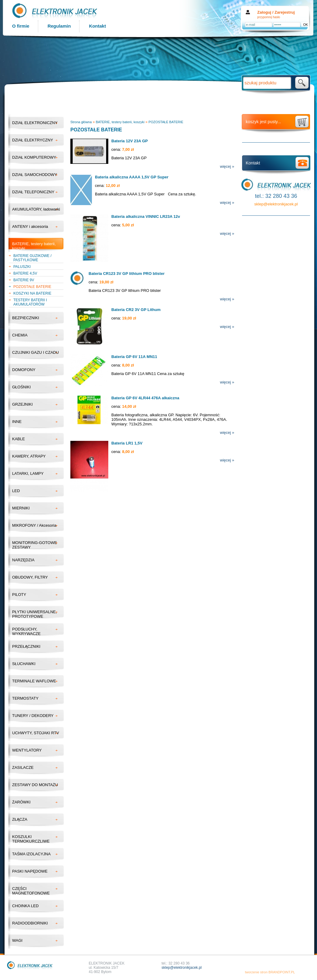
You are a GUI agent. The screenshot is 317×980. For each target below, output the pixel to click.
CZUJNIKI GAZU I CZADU (35, 352)
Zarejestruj (285, 12)
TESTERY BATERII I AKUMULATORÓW (30, 302)
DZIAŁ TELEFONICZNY (33, 192)
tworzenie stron (256, 972)
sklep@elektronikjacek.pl (276, 204)
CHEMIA (20, 335)
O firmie (21, 26)
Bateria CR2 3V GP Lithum (136, 310)
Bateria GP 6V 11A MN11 (134, 357)
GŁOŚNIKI (21, 387)
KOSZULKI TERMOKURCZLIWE (31, 839)
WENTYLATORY (27, 750)
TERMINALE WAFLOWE (34, 681)
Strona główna (81, 122)
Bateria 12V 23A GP (130, 141)
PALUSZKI (22, 267)
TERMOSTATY (25, 698)
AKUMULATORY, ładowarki (36, 209)
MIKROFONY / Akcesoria (34, 525)
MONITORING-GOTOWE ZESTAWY (35, 545)
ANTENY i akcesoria (30, 226)
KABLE (19, 439)
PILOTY (19, 595)
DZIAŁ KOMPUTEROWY (34, 157)
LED (16, 491)
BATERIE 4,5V (25, 273)
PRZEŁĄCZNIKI (26, 646)
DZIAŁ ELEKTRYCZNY (33, 140)
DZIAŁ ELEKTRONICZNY (35, 123)
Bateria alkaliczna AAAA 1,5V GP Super (132, 177)
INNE (17, 422)
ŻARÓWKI (21, 802)
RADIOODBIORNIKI (30, 923)
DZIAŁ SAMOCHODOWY (35, 175)
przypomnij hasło (269, 17)
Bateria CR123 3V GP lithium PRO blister (126, 274)
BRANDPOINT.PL (282, 972)
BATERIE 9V (24, 280)
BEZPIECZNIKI (26, 318)
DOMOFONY (24, 370)
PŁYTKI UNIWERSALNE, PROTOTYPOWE (34, 614)
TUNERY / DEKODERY (33, 716)
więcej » (227, 166)
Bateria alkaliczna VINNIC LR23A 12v (146, 216)
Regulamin (59, 26)
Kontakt (97, 26)
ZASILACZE (23, 767)
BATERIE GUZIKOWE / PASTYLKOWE (32, 258)
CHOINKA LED (25, 906)
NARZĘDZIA (23, 560)
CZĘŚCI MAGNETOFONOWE (31, 891)
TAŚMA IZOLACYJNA (31, 854)
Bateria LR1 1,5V (127, 443)
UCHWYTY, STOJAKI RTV (36, 733)
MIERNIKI (21, 508)
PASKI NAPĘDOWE (30, 871)
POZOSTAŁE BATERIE (32, 287)
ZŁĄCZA (20, 819)
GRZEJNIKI (22, 404)
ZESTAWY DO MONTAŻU (35, 785)
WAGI (17, 940)
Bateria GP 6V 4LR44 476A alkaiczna (145, 398)
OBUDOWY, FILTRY (30, 577)
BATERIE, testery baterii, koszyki (34, 246)
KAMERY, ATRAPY (29, 456)
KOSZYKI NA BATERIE (32, 293)
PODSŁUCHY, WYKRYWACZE (26, 631)
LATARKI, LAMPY (28, 473)
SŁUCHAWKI (24, 664)
